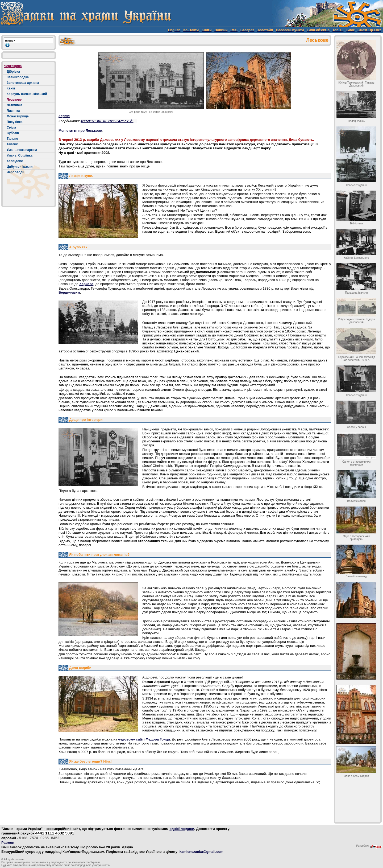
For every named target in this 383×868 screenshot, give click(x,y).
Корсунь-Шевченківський (27, 94)
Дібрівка (13, 72)
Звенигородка (18, 77)
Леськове (14, 100)
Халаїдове (15, 161)
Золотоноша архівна (23, 83)
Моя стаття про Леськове (80, 131)
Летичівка (14, 105)
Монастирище (18, 116)
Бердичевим (69, 292)
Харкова (86, 284)
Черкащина (13, 66)
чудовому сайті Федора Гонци (144, 739)
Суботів (13, 133)
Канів (11, 88)
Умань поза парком (22, 150)
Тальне (12, 139)
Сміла (11, 127)
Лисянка (13, 111)
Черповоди (15, 172)
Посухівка (14, 122)
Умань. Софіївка (20, 155)
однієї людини (182, 829)
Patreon (8, 843)
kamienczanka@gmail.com (201, 852)
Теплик (12, 144)
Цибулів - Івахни (20, 167)
